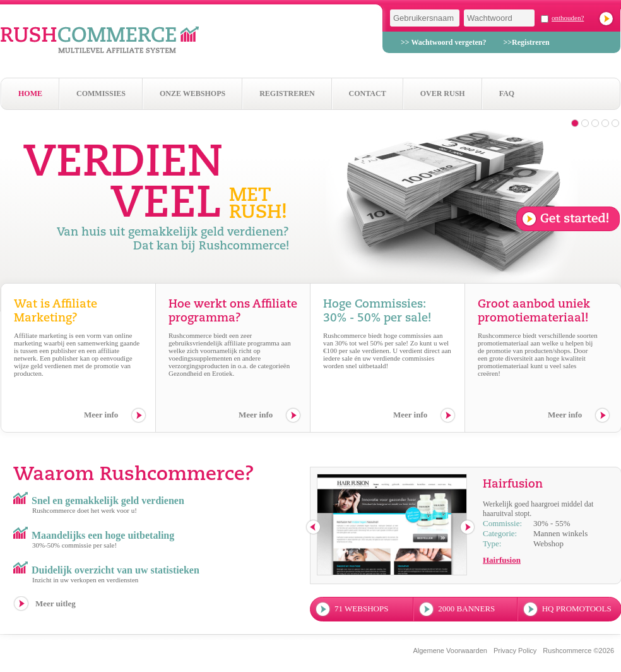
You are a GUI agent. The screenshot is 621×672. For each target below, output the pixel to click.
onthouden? (568, 18)
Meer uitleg (56, 603)
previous (314, 528)
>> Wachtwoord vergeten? (443, 42)
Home (30, 93)
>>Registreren (526, 42)
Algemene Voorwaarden (450, 651)
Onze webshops (192, 93)
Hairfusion (502, 560)
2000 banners (466, 609)
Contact (368, 93)
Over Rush (443, 93)
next (468, 528)
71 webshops (361, 609)
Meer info (101, 415)
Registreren (287, 93)
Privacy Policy (515, 651)
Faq (507, 93)
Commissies (101, 93)
